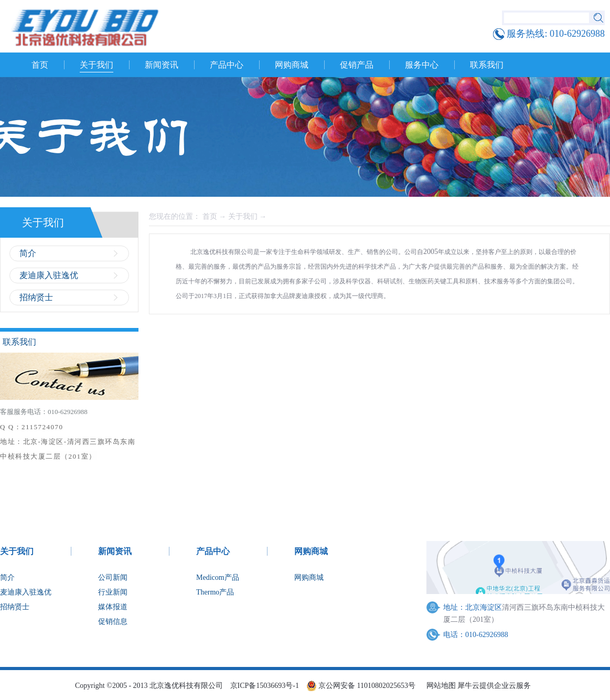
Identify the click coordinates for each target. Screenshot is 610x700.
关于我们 (243, 216)
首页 (40, 65)
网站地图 (439, 686)
